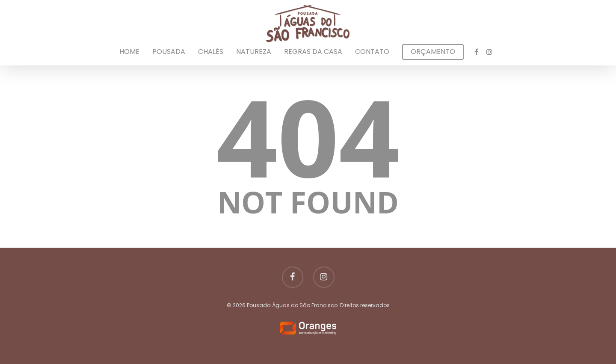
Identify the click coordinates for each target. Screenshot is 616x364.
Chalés (211, 52)
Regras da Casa (313, 52)
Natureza (254, 52)
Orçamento (433, 52)
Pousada (169, 52)
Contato (372, 52)
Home (129, 52)
